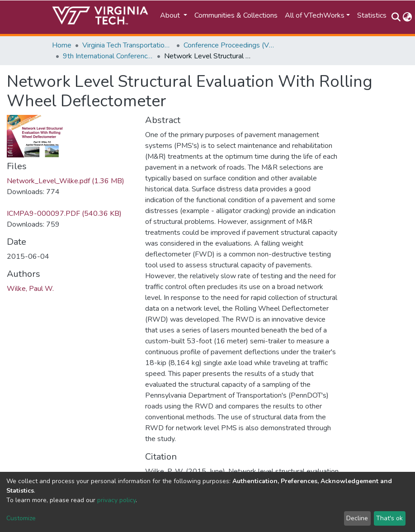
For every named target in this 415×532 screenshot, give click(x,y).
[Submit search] (396, 17)
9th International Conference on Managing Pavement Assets (108, 56)
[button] (407, 17)
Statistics (372, 15)
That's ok (389, 518)
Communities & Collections (236, 15)
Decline (357, 518)
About (171, 15)
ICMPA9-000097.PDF (64, 214)
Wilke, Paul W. (30, 289)
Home (62, 45)
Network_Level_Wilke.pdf (66, 181)
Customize (21, 518)
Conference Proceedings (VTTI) (229, 45)
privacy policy (116, 500)
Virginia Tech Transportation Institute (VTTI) (127, 45)
